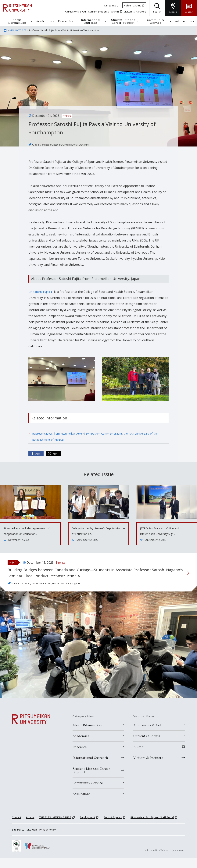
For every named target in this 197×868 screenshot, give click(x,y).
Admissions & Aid (75, 12)
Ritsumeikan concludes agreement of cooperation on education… (28, 534)
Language (110, 5)
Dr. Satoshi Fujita (42, 292)
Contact (16, 828)
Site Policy (18, 840)
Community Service (156, 21)
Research (64, 21)
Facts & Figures (113, 828)
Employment (87, 828)
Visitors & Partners (135, 12)
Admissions (183, 21)
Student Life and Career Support (123, 21)
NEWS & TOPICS (18, 30)
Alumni (115, 12)
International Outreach (91, 21)
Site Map (32, 840)
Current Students (98, 12)
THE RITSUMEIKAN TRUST (55, 828)
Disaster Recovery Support (86, 594)
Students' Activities (25, 594)
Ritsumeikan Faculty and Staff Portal (152, 828)
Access (30, 828)
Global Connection (45, 144)
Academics (44, 21)
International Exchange (90, 144)
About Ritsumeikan (17, 21)
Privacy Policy (48, 840)
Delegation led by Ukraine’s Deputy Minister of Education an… (96, 534)
